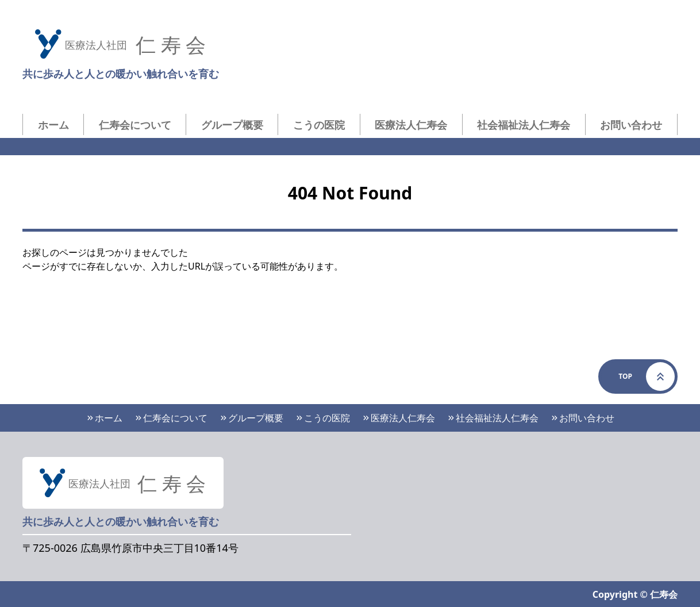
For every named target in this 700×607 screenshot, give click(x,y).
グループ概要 (232, 125)
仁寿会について (135, 125)
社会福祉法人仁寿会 (524, 125)
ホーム (53, 125)
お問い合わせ (631, 125)
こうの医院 (319, 125)
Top (647, 377)
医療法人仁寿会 (411, 125)
